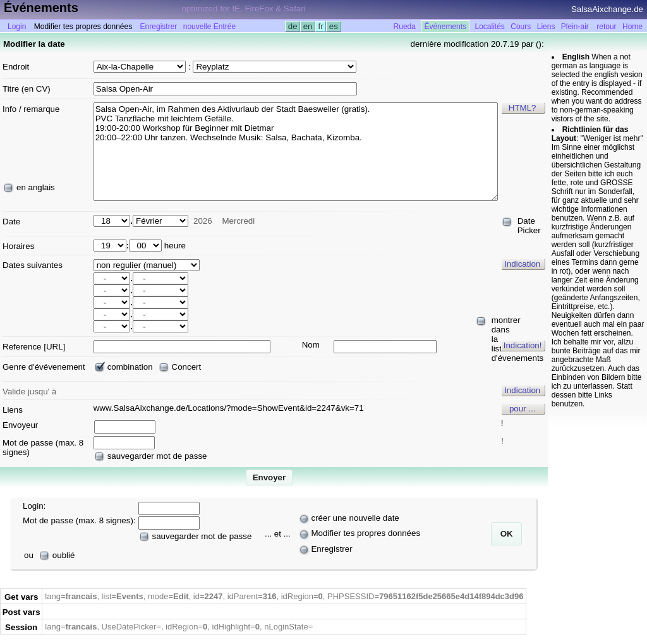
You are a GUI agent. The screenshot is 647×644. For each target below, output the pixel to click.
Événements (445, 27)
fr (321, 26)
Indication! (523, 345)
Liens (546, 27)
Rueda (405, 27)
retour (606, 27)
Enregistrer (159, 27)
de (293, 26)
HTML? (523, 108)
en (308, 26)
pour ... (523, 409)
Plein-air (575, 27)
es (333, 26)
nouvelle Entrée (209, 27)
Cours (521, 27)
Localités (490, 27)
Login (17, 27)
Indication (522, 264)
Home (632, 27)
